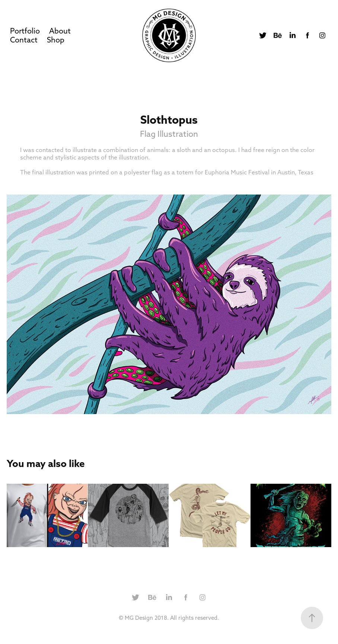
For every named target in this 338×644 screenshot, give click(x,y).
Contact (24, 40)
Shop (56, 40)
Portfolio (25, 31)
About (60, 31)
